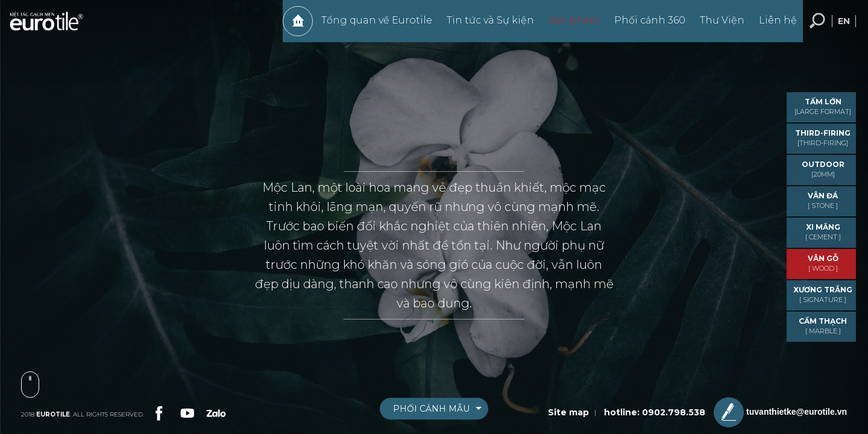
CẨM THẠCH (823, 326)
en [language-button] (844, 27)
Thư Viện (716, 26)
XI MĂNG (823, 232)
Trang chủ (292, 27)
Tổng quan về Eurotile (371, 26)
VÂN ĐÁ (823, 200)
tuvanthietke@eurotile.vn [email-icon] (780, 412)
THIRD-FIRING (823, 138)
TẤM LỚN (823, 106)
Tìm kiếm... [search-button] (817, 27)
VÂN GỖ (823, 263)
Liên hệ (772, 26)
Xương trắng (823, 294)
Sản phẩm (568, 26)
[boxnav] (434, 409)
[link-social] (158, 412)
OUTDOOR (823, 169)
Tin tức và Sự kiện (484, 26)
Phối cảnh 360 (644, 26)
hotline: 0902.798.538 (655, 412)
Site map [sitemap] (568, 412)
